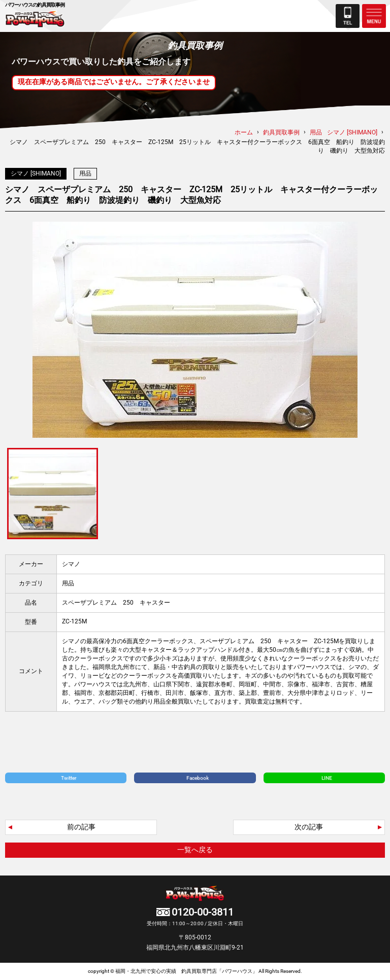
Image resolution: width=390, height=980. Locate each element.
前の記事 (81, 827)
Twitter (69, 778)
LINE (327, 778)
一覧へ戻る (195, 850)
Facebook (198, 778)
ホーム (244, 132)
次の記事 (309, 827)
